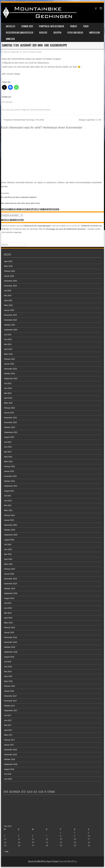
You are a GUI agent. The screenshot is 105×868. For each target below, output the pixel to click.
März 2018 (8, 681)
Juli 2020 (8, 545)
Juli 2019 (8, 603)
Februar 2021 (9, 515)
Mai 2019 (8, 613)
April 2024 (8, 349)
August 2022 (9, 437)
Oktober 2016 (10, 759)
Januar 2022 (9, 471)
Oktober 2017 (10, 706)
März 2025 (8, 305)
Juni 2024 (8, 339)
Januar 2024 (9, 364)
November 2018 (10, 642)
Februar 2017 (9, 740)
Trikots (74, 26)
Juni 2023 (8, 388)
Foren (86, 26)
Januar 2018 (9, 691)
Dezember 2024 (10, 315)
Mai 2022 (8, 452)
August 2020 (9, 540)
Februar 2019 (9, 628)
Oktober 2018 (10, 647)
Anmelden (10, 39)
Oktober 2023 (10, 374)
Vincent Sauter (36, 52)
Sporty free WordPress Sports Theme (43, 861)
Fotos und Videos (75, 33)
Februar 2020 (9, 569)
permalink (46, 110)
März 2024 (8, 354)
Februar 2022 (9, 467)
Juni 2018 (8, 667)
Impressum (94, 33)
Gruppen (57, 33)
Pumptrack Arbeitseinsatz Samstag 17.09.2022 (23, 120)
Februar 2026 (9, 271)
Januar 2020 (9, 574)
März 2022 (8, 462)
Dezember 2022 (10, 418)
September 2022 (11, 432)
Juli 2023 (8, 384)
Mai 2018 (8, 672)
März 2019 (8, 623)
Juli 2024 (8, 335)
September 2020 (11, 535)
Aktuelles (11, 26)
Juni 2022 (8, 447)
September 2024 (11, 330)
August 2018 (9, 657)
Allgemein (26, 110)
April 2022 (8, 457)
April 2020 (8, 559)
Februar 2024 (9, 359)
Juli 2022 (8, 442)
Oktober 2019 (10, 589)
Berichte (43, 33)
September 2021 (11, 486)
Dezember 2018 (10, 637)
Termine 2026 (27, 26)
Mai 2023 (8, 393)
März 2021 (8, 510)
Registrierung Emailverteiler (20, 33)
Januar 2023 (9, 413)
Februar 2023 (9, 408)
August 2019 (9, 598)
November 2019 (10, 584)
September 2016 (11, 764)
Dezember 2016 (10, 750)
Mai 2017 (8, 725)
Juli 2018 (8, 662)
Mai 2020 (8, 554)
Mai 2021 (8, 505)
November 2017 (10, 701)
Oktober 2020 (10, 530)
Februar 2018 (9, 686)
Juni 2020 (8, 550)
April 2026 (8, 261)
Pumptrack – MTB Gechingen (51, 26)
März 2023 (8, 403)
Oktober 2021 (10, 481)
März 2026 (8, 266)
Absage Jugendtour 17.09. (91, 120)
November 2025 (10, 286)
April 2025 (8, 301)
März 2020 (8, 564)
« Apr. (6, 852)
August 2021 (9, 491)
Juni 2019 (8, 608)
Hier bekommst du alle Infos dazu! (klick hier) (20, 203)
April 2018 (8, 676)
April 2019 (8, 618)
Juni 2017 (8, 720)
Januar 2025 (9, 310)
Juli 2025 (8, 291)
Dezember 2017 (10, 696)
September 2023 (11, 379)
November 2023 (10, 369)
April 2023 (8, 398)
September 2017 (11, 711)
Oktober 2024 (10, 325)
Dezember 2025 (10, 281)
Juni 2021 (8, 501)
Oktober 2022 (10, 427)
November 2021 (10, 476)
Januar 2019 (9, 632)
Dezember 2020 (10, 525)
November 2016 (10, 755)
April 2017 (8, 730)
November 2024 (10, 320)
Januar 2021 (9, 520)
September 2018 (11, 652)
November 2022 (10, 422)
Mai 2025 (8, 296)
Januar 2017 (9, 745)
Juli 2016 (8, 774)
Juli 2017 (8, 715)
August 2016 (9, 769)
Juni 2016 (8, 779)
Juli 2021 (8, 496)
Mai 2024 (8, 344)
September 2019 (11, 593)
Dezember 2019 (10, 579)
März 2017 (8, 735)
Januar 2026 (9, 276)
